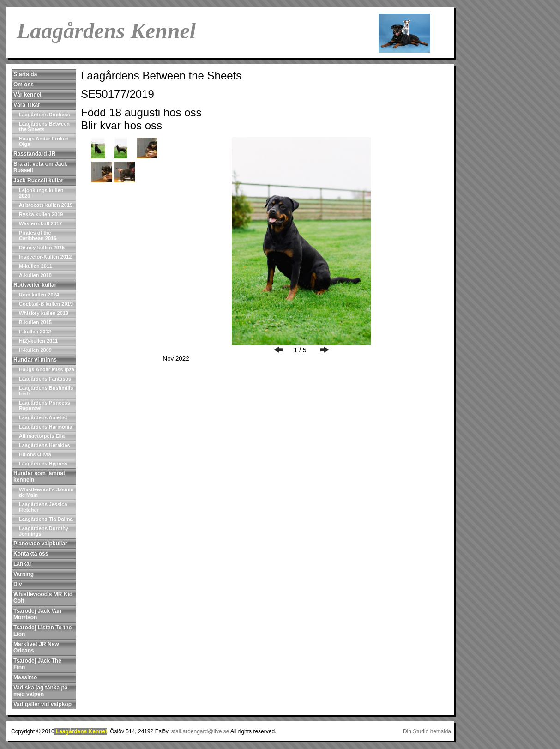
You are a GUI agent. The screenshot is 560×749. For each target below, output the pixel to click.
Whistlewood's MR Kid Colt (43, 598)
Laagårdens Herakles (45, 445)
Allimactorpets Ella (42, 436)
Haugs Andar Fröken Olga (44, 141)
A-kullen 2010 (35, 275)
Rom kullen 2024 (39, 295)
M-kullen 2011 (36, 266)
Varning (24, 574)
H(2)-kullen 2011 (38, 341)
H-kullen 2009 (35, 350)
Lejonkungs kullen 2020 (41, 193)
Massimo (25, 677)
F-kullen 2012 (35, 332)
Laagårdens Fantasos (45, 379)
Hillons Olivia (35, 454)
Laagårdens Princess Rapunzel (45, 405)
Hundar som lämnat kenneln (39, 477)
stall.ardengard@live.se (200, 731)
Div (18, 584)
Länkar (22, 564)
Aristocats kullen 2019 (46, 205)
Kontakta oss (31, 554)
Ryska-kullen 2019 (41, 214)
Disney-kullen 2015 (42, 248)
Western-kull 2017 (40, 223)
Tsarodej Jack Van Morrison (37, 614)
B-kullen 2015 (35, 322)
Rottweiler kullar (35, 285)
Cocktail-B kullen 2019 (46, 304)
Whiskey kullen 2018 (44, 313)
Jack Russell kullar (38, 181)
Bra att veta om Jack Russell (40, 167)
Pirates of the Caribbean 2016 (38, 236)
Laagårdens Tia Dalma (46, 519)
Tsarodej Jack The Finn (37, 664)
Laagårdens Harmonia (46, 427)
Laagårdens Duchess (45, 115)
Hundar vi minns (35, 360)
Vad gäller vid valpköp (42, 704)
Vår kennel (27, 95)
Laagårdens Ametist (43, 417)
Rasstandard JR (34, 154)
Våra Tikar (27, 105)
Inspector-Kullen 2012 (45, 257)
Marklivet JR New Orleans (36, 647)
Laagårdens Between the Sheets (44, 127)
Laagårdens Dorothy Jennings (44, 531)
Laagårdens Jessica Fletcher (43, 507)
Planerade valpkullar (40, 544)
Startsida (25, 74)
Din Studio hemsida (427, 731)
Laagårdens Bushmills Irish (46, 391)
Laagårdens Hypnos (43, 464)
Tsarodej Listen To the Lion (42, 631)
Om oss (24, 85)
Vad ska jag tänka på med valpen (40, 691)
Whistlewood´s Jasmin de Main (46, 492)
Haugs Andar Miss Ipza (47, 369)
